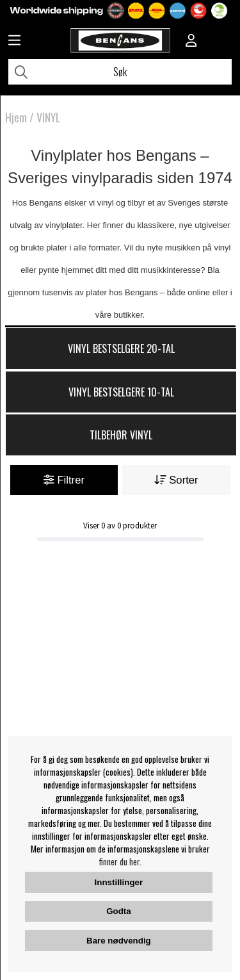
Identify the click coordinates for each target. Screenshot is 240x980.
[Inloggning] (191, 42)
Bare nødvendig (119, 941)
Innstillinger (119, 882)
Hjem (16, 117)
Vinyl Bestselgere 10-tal (121, 392)
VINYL (49, 117)
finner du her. (120, 862)
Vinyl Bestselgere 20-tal (121, 348)
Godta (119, 911)
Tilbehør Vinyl (121, 435)
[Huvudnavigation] (14, 42)
